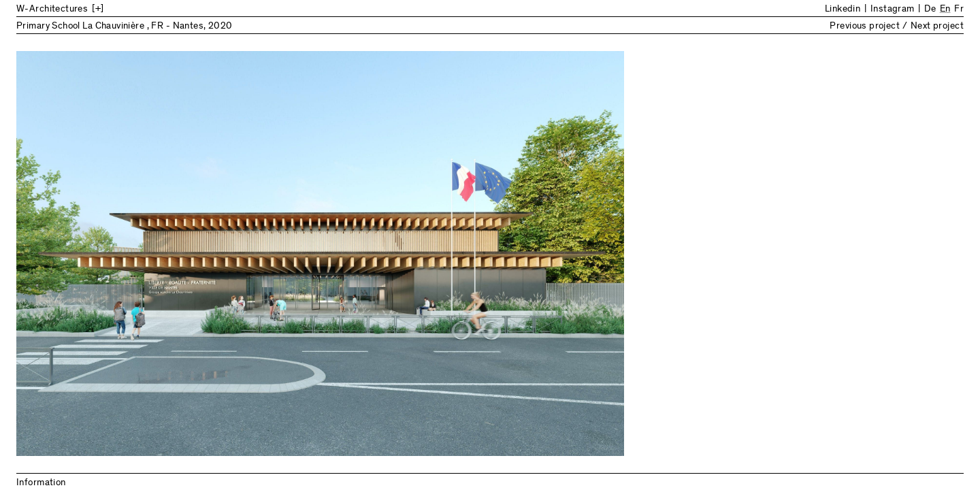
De (930, 10)
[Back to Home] (129, 10)
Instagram (893, 10)
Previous (253, 254)
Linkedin (843, 10)
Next (727, 254)
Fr (959, 10)
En (945, 10)
